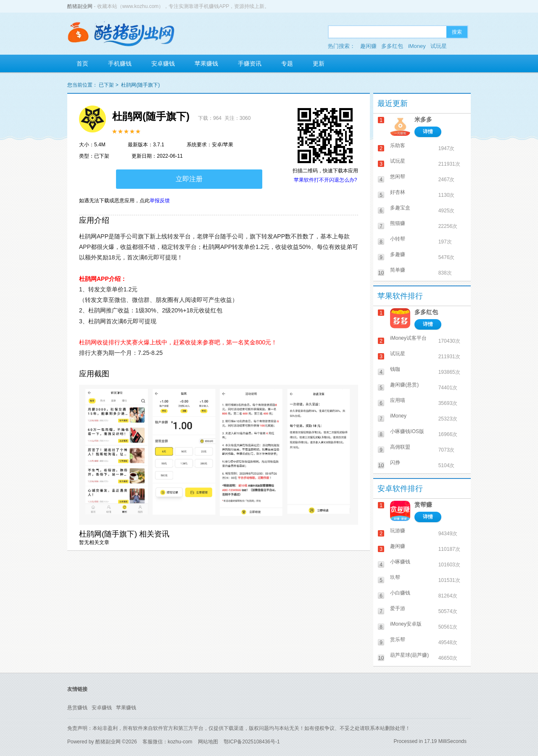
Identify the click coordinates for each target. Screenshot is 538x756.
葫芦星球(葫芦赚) (409, 655)
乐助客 (398, 145)
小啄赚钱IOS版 (407, 431)
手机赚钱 (120, 63)
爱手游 (398, 608)
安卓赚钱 (163, 63)
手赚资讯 (250, 63)
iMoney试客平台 (408, 338)
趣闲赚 (368, 46)
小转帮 (398, 239)
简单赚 (398, 270)
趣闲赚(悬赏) (404, 385)
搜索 (457, 32)
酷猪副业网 (80, 6)
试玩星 (439, 46)
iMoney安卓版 (406, 624)
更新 (319, 63)
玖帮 (395, 577)
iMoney (417, 46)
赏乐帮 (398, 640)
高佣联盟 (400, 447)
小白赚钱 (400, 593)
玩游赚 (398, 531)
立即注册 (189, 179)
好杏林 (398, 192)
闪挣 (395, 463)
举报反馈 (160, 201)
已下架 (106, 85)
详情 (428, 132)
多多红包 (392, 46)
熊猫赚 (398, 223)
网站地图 (208, 742)
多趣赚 (398, 254)
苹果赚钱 (206, 63)
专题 (287, 63)
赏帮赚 (423, 505)
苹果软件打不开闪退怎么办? (326, 180)
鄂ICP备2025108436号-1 (252, 742)
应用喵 (398, 400)
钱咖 (395, 369)
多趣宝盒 (400, 208)
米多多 (423, 119)
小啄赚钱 (400, 562)
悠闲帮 (398, 177)
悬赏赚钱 (77, 708)
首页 (82, 63)
